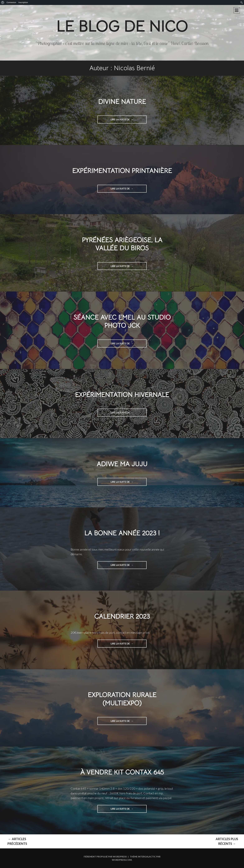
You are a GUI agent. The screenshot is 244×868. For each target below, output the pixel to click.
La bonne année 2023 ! (122, 533)
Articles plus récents (227, 841)
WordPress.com (122, 860)
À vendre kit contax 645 (122, 772)
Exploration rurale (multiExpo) (122, 699)
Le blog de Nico (122, 26)
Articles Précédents (17, 841)
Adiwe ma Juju (122, 464)
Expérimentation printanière (122, 171)
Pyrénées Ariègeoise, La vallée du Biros (122, 244)
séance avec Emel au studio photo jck (122, 321)
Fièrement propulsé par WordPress (105, 857)
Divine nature (122, 102)
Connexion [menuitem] (11, 2)
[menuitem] (3, 2)
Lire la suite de (126, 120)
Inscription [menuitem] (23, 2)
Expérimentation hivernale (122, 395)
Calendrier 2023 (122, 616)
